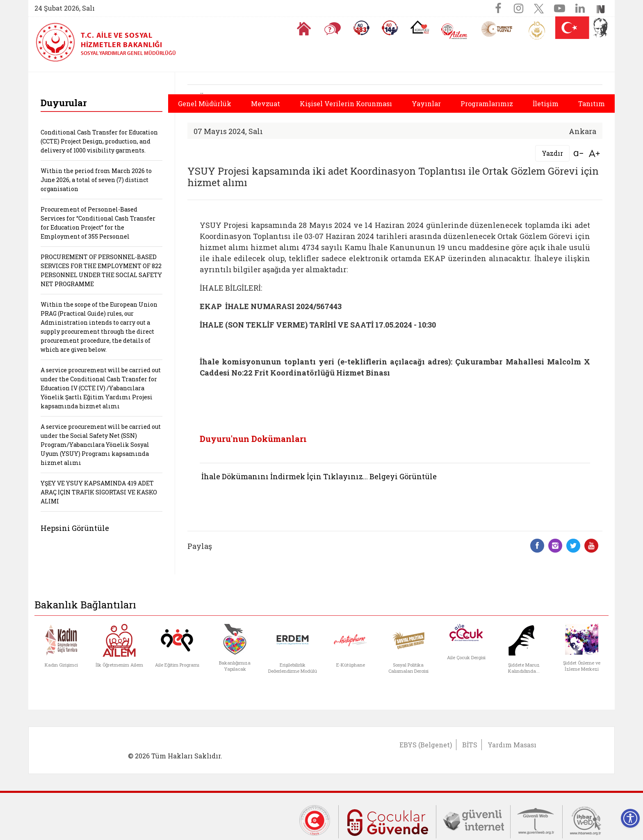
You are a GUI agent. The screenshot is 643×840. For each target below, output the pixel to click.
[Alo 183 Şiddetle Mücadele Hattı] (361, 28)
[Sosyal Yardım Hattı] (390, 28)
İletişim (546, 104)
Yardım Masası (512, 745)
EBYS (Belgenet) (426, 745)
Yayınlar (426, 104)
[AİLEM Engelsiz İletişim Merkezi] (455, 31)
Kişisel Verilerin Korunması (346, 104)
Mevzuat (266, 104)
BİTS (470, 745)
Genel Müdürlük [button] (205, 104)
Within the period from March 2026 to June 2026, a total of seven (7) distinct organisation (96, 180)
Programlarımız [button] (487, 104)
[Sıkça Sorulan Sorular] (333, 29)
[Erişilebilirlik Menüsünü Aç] (630, 818)
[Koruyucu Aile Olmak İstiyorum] (420, 27)
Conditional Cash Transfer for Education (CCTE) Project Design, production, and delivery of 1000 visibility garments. (99, 141)
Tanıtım (592, 104)
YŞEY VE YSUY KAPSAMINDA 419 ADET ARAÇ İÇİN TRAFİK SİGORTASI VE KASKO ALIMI (99, 492)
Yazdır (552, 153)
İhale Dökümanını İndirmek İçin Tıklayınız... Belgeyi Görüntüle (319, 476)
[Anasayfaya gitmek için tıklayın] (304, 29)
